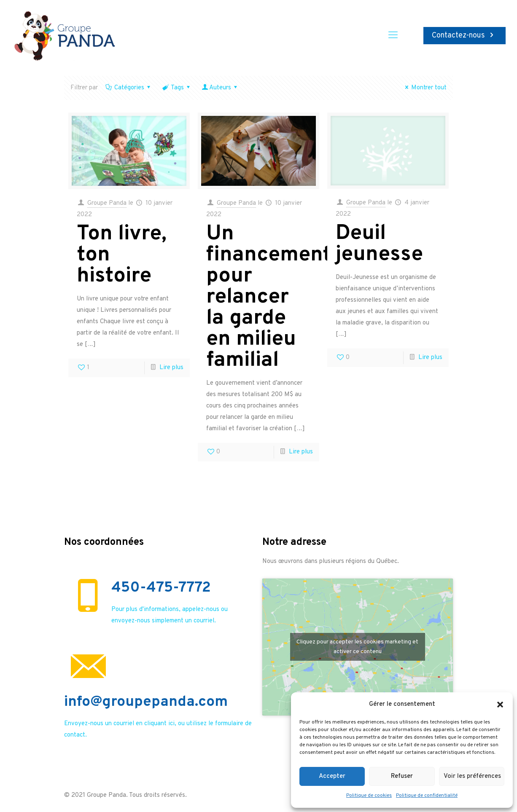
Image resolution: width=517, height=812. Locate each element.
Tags (177, 88)
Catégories (129, 88)
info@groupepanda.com (146, 702)
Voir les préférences (472, 776)
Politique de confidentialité (427, 796)
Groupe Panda (107, 203)
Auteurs (220, 88)
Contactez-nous (464, 36)
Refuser (402, 776)
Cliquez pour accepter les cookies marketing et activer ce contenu (357, 647)
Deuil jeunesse (379, 244)
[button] (500, 705)
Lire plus (171, 368)
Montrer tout (424, 88)
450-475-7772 (161, 588)
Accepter (332, 776)
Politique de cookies (369, 796)
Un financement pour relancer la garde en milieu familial (269, 297)
